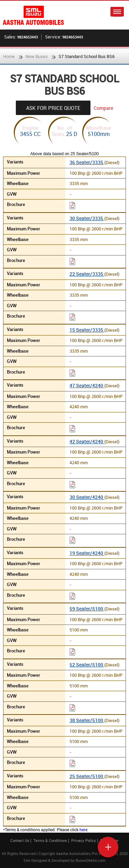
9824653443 (28, 37)
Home (9, 56)
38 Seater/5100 (87, 720)
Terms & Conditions (50, 840)
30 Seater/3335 (87, 218)
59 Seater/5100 (87, 609)
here (83, 830)
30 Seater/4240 (87, 497)
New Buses (37, 56)
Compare (103, 108)
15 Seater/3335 (87, 330)
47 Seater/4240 (87, 385)
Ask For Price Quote (53, 108)
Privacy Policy (84, 840)
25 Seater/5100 (87, 776)
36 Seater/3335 (87, 162)
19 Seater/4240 (87, 553)
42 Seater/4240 (87, 441)
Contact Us (20, 840)
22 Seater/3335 (87, 274)
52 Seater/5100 (87, 665)
